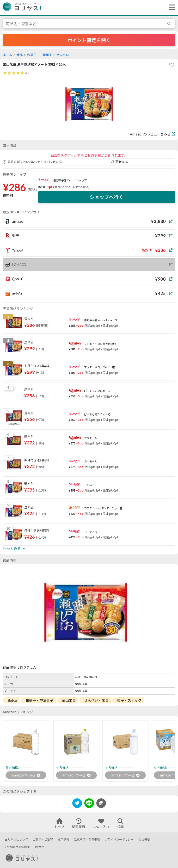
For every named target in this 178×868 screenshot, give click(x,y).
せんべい (63, 55)
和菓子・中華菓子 (39, 700)
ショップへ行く (107, 197)
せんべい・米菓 (96, 700)
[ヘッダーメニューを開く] (171, 7)
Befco (12, 700)
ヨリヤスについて (16, 840)
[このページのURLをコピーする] (101, 803)
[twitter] (77, 804)
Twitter (39, 847)
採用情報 (63, 840)
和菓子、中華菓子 (40, 55)
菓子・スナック (129, 700)
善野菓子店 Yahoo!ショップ (70, 180)
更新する (120, 162)
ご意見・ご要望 (43, 840)
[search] (170, 24)
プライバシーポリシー (119, 840)
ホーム (8, 55)
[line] (89, 804)
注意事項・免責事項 (87, 840)
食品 (20, 55)
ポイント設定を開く (89, 40)
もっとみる (14, 548)
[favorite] (172, 65)
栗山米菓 (69, 700)
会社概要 (144, 840)
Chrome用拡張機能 (17, 847)
